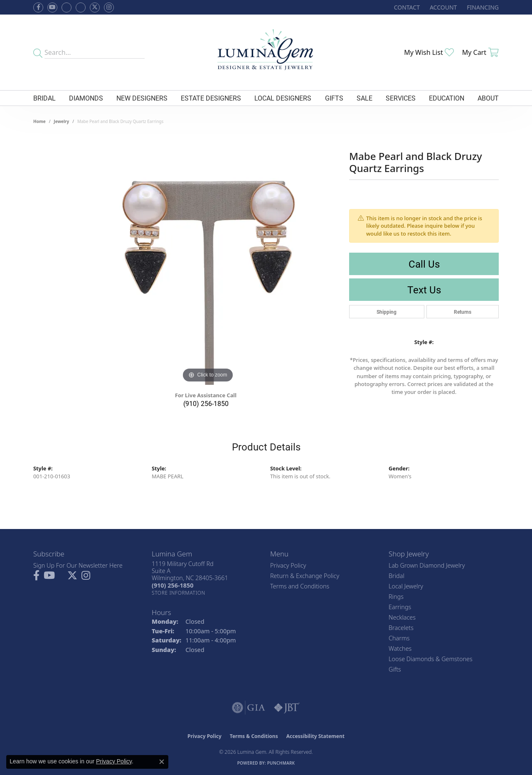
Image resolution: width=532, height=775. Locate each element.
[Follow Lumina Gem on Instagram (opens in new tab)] (109, 7)
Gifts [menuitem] (395, 669)
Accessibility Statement (315, 736)
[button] (442, 7)
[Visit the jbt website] (287, 708)
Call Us (424, 264)
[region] (208, 260)
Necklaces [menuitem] (402, 617)
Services (401, 98)
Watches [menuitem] (400, 648)
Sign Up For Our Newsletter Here (78, 565)
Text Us (424, 290)
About (488, 98)
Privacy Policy (288, 565)
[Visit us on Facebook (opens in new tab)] (66, 7)
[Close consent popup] (162, 762)
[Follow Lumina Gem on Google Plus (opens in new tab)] (81, 7)
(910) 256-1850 (206, 403)
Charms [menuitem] (399, 638)
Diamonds (86, 98)
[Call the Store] (172, 585)
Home (39, 121)
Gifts (334, 98)
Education (447, 98)
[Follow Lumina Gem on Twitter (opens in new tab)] (95, 7)
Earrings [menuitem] (400, 607)
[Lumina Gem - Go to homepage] (266, 52)
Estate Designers (211, 98)
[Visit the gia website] (249, 708)
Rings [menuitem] (396, 597)
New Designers (142, 98)
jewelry (61, 121)
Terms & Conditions (254, 736)
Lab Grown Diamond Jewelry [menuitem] (427, 565)
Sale (365, 98)
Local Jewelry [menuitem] (406, 586)
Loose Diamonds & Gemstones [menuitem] (431, 659)
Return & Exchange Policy (305, 576)
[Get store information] (179, 593)
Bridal (44, 98)
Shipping (387, 312)
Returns (463, 312)
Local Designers (283, 98)
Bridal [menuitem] (397, 576)
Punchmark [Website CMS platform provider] (281, 763)
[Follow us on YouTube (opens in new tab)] (52, 7)
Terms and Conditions (300, 586)
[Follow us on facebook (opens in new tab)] (38, 7)
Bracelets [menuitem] (401, 628)
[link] (406, 7)
